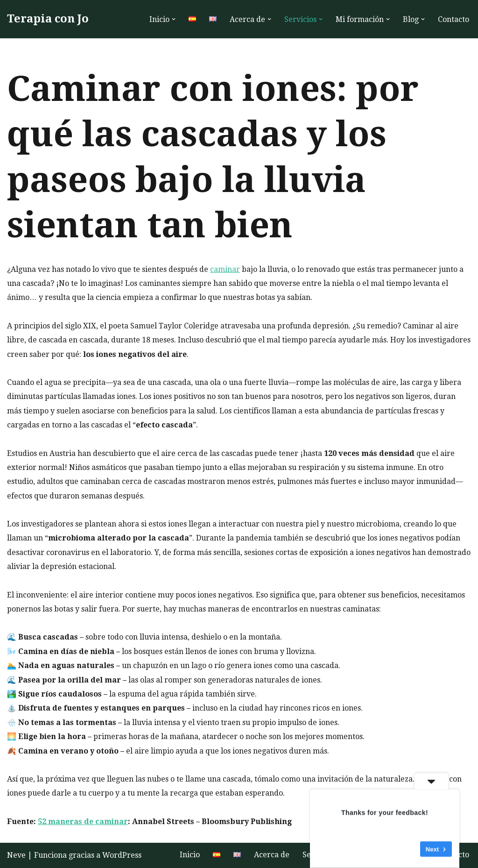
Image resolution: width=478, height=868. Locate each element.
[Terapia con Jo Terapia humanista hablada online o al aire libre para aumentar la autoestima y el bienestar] (48, 19)
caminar (225, 269)
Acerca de (272, 855)
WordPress (122, 855)
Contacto (453, 19)
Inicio (190, 855)
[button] (174, 19)
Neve (16, 855)
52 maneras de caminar (83, 822)
